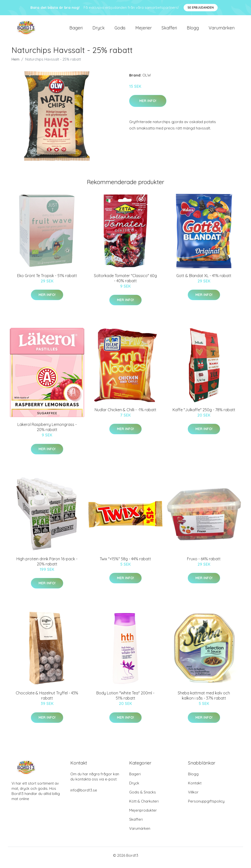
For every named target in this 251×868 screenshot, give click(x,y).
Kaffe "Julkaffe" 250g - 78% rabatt (204, 414)
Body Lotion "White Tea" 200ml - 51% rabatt (125, 700)
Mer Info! (148, 105)
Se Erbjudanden (201, 7)
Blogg (193, 30)
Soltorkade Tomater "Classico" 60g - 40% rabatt (125, 282)
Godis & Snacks (143, 796)
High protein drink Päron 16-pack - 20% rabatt (47, 566)
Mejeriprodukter (143, 814)
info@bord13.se (84, 794)
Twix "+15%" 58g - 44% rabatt (125, 563)
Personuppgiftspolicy (206, 805)
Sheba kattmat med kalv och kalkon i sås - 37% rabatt (204, 700)
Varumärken (222, 30)
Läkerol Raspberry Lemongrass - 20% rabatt (47, 431)
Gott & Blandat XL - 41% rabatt (204, 280)
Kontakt (195, 787)
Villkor (193, 796)
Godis (120, 30)
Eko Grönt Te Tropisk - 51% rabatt (47, 280)
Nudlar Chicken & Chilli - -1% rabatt (125, 414)
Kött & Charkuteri (144, 805)
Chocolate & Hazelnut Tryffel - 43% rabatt (47, 700)
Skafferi (169, 30)
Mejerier (144, 30)
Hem (15, 63)
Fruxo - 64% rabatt (204, 563)
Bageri (76, 30)
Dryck (99, 30)
